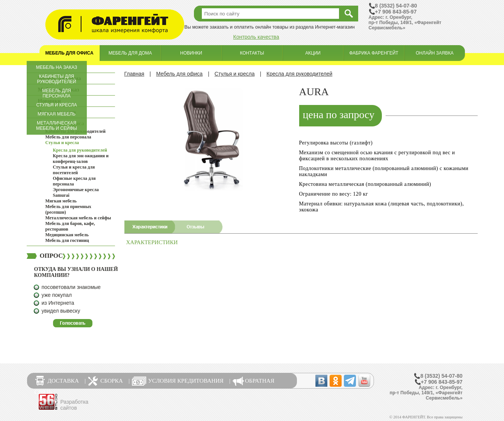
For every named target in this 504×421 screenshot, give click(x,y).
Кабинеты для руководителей (57, 79)
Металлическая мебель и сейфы (57, 126)
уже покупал (57, 295)
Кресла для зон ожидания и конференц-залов (81, 159)
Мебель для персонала (57, 93)
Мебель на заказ (57, 67)
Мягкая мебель (57, 114)
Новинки (191, 53)
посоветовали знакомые (71, 287)
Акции (313, 53)
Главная (134, 74)
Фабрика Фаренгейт (374, 53)
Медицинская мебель (67, 235)
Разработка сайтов (75, 405)
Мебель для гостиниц (67, 240)
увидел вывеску (61, 311)
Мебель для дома (130, 53)
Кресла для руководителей (80, 150)
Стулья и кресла (56, 105)
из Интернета (58, 303)
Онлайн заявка (435, 53)
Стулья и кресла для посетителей (74, 170)
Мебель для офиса (70, 53)
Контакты (252, 53)
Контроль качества (256, 37)
